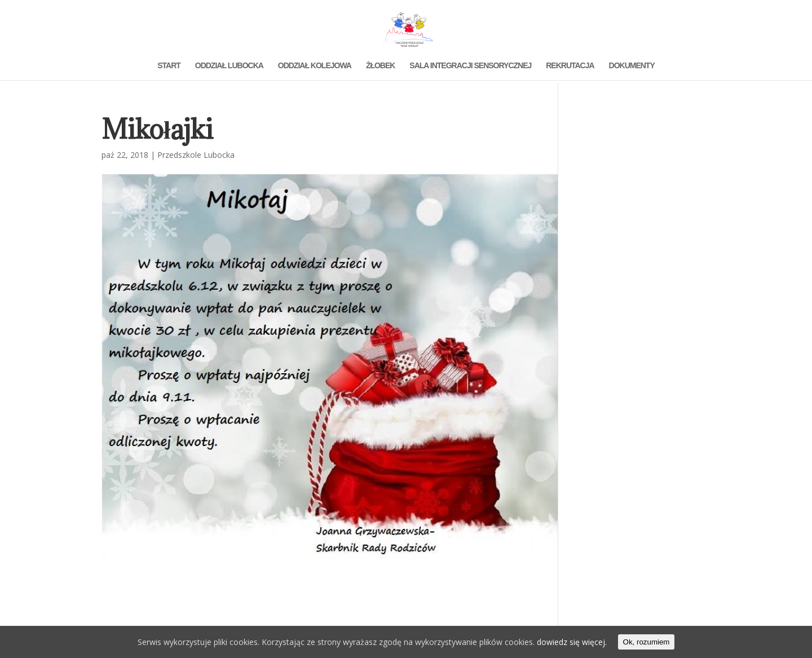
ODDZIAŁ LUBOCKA (229, 66)
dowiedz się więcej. (572, 642)
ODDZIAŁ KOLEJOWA (315, 66)
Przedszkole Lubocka (196, 155)
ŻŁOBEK (381, 66)
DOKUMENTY (632, 66)
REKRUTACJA (570, 66)
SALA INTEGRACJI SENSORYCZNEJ (470, 66)
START (169, 66)
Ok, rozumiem (646, 642)
